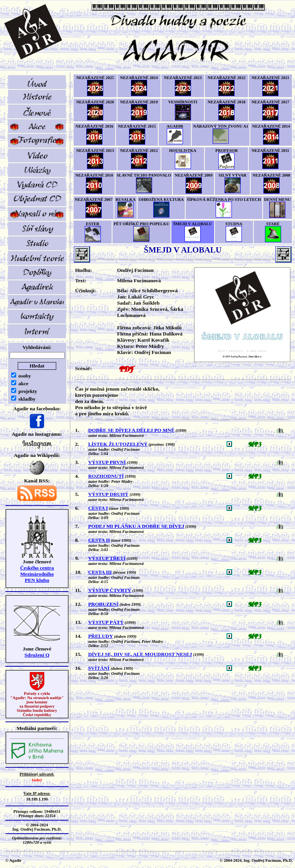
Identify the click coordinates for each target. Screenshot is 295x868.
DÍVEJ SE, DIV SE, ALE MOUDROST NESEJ (140, 654)
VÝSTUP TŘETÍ (107, 558)
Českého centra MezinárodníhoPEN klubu (37, 574)
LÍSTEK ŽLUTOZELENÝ (118, 444)
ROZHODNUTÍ (106, 476)
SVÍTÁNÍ (99, 668)
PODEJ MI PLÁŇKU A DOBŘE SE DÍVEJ (136, 526)
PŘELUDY (101, 636)
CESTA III (100, 572)
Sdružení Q (37, 655)
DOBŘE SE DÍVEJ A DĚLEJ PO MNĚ (131, 430)
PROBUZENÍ (103, 604)
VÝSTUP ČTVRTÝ (110, 590)
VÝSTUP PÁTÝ (106, 622)
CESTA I (98, 508)
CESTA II (99, 540)
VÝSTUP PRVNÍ (107, 462)
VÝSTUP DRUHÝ (108, 494)
